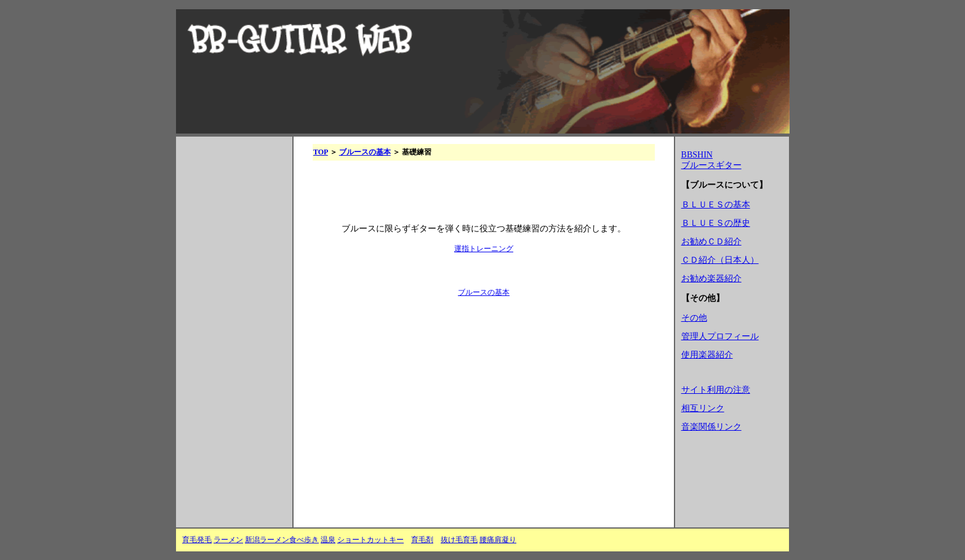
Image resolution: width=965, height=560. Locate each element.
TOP (321, 152)
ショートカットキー (370, 540)
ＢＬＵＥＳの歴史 (716, 223)
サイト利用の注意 (716, 390)
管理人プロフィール (720, 336)
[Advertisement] (231, 337)
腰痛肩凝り (498, 540)
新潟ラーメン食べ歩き (282, 540)
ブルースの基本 (365, 152)
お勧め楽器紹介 (711, 278)
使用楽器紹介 (707, 355)
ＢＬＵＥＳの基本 (716, 205)
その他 (694, 318)
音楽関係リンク (711, 427)
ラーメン (228, 540)
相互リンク (703, 408)
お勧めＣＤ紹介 (711, 242)
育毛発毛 (197, 540)
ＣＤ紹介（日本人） (720, 260)
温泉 (328, 540)
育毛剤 (422, 540)
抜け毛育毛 (459, 540)
